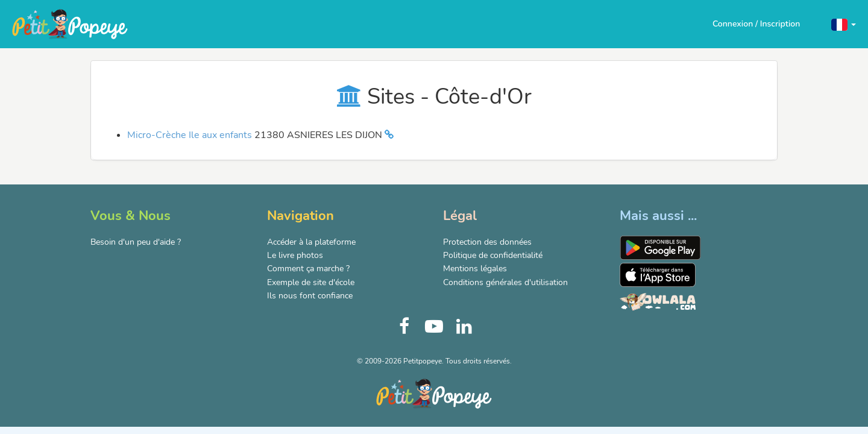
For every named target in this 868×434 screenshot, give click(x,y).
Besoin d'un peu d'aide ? (136, 242)
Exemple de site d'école (311, 282)
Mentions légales (475, 269)
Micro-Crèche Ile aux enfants (191, 135)
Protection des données (487, 242)
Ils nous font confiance (310, 296)
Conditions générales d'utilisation (505, 282)
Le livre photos (295, 255)
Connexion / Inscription (756, 24)
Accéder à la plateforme (311, 242)
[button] (844, 24)
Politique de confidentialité (493, 255)
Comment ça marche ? (308, 269)
